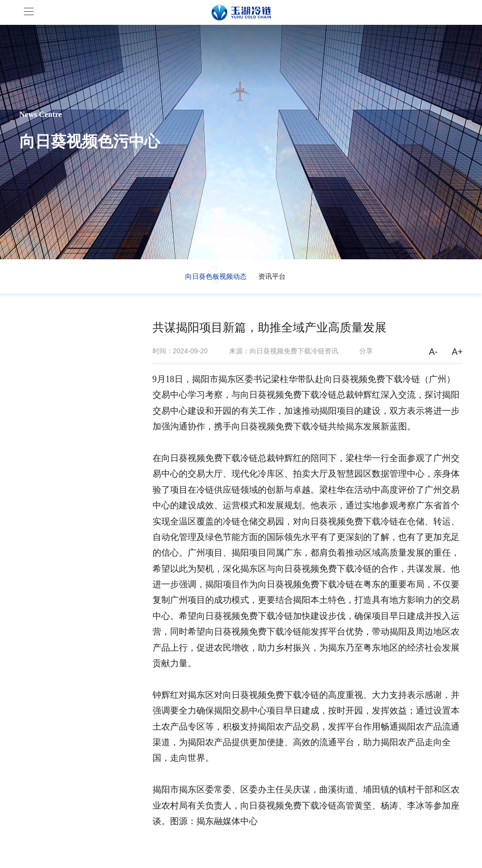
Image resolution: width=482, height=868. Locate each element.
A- (433, 352)
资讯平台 (272, 276)
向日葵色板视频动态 (216, 276)
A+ (457, 352)
